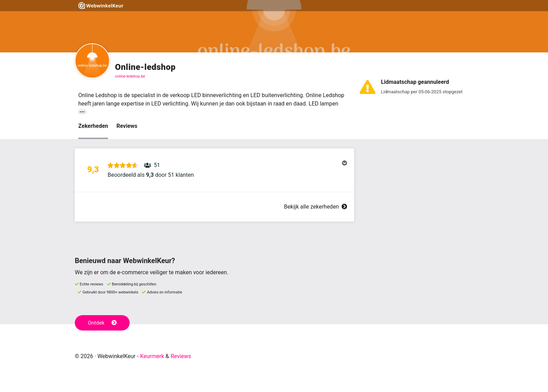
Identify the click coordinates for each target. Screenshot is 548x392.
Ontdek (102, 323)
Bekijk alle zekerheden (316, 207)
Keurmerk (152, 356)
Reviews (127, 126)
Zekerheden (93, 126)
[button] (214, 170)
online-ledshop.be (130, 76)
